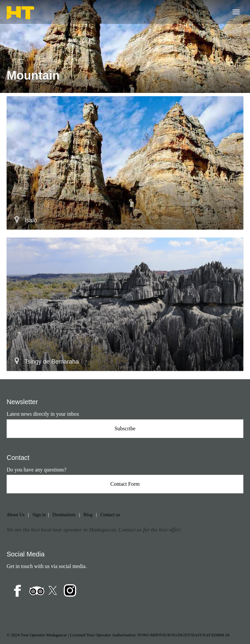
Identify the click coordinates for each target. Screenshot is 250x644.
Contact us (110, 515)
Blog (88, 515)
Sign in (39, 515)
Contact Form (125, 484)
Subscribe (125, 429)
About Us (16, 515)
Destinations (64, 515)
